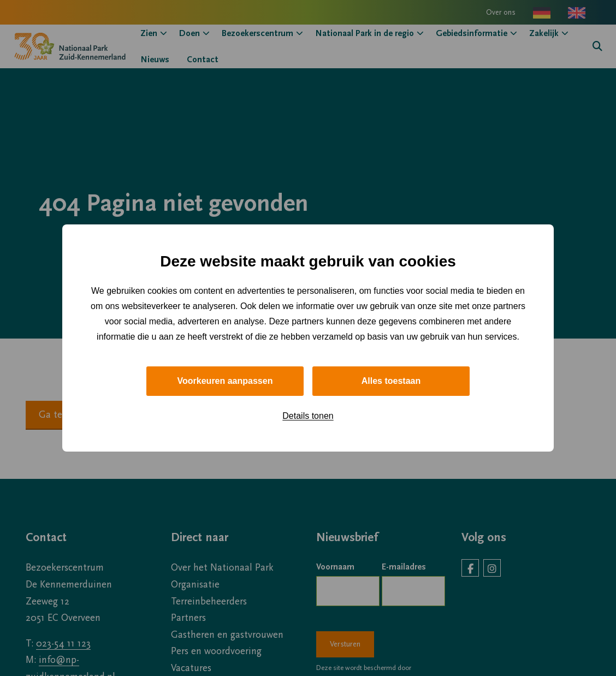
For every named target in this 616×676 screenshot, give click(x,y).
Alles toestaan (391, 381)
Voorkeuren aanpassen (225, 381)
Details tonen (308, 416)
